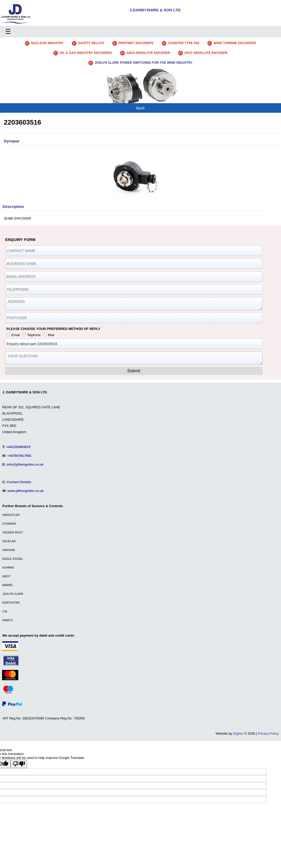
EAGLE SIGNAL (13, 559)
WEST (6, 576)
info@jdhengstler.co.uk (25, 464)
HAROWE (9, 550)
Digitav (238, 733)
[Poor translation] (19, 764)
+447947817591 (19, 456)
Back (140, 108)
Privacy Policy (268, 733)
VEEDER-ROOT (13, 532)
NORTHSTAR (11, 603)
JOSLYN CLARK (13, 594)
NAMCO (8, 620)
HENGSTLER (11, 515)
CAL (5, 611)
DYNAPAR (9, 524)
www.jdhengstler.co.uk (26, 491)
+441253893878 (18, 447)
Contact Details (19, 482)
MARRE (7, 585)
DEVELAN (9, 541)
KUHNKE (8, 567)
